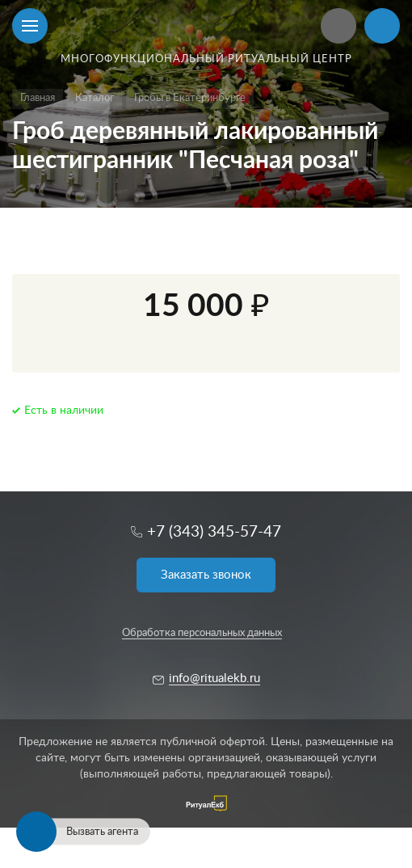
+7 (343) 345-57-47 (214, 532)
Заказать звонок (206, 575)
